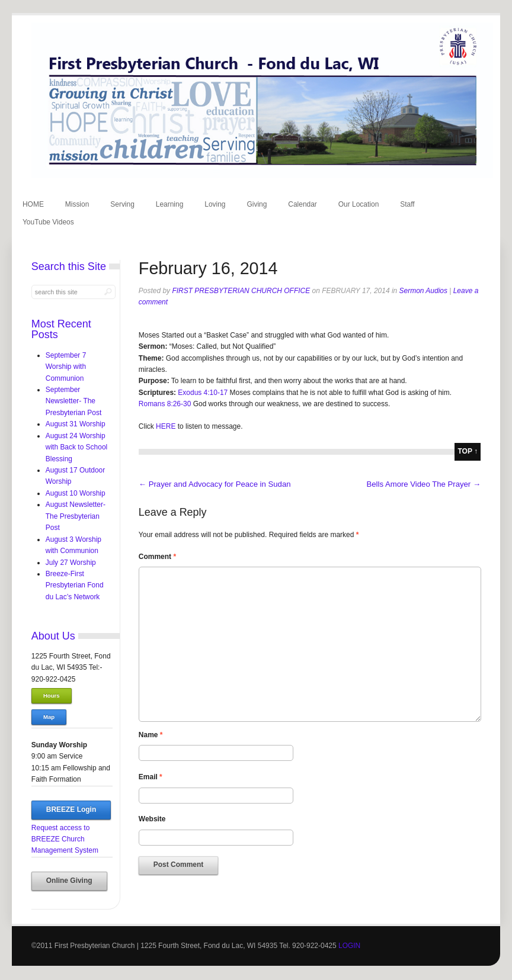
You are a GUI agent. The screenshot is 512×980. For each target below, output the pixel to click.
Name (151, 735)
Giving (257, 204)
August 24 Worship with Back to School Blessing (76, 447)
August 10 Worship (76, 493)
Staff (407, 204)
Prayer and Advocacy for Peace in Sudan (215, 484)
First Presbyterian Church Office (241, 291)
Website (152, 819)
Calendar (303, 204)
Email (151, 777)
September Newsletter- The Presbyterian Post (73, 401)
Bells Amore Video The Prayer (423, 484)
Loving (215, 204)
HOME (33, 204)
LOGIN (349, 946)
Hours (52, 695)
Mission (77, 204)
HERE (165, 426)
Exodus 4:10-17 (203, 393)
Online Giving (69, 881)
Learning (170, 204)
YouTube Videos (48, 222)
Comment (157, 557)
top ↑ (468, 451)
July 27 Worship (71, 563)
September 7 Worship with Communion (66, 367)
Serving (122, 204)
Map (49, 717)
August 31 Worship (76, 424)
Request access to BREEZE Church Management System (65, 839)
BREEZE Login (71, 809)
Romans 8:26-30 (165, 404)
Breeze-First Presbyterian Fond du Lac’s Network (75, 585)
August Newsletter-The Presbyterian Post (76, 516)
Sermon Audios (423, 291)
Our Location (359, 204)
